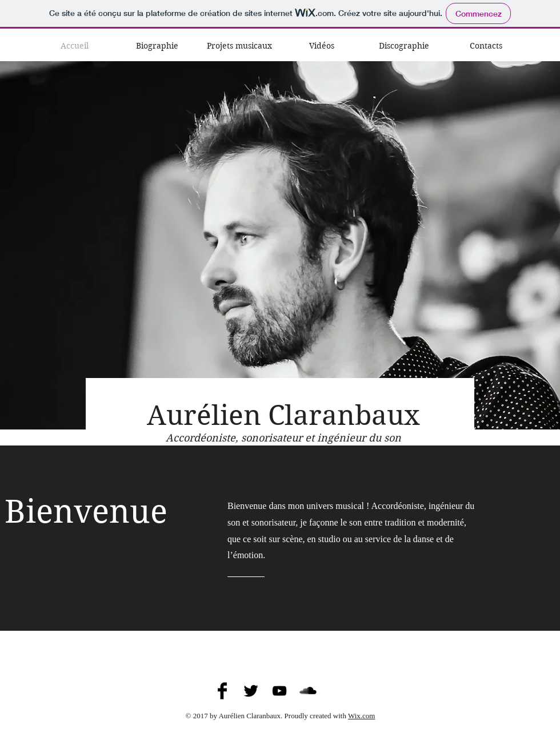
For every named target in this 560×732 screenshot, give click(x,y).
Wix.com (362, 716)
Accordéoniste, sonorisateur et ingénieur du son (283, 438)
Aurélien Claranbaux (283, 415)
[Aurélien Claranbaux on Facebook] (222, 691)
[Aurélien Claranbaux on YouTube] (279, 691)
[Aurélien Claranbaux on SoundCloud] (308, 691)
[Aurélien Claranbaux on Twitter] (251, 691)
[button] (239, 46)
